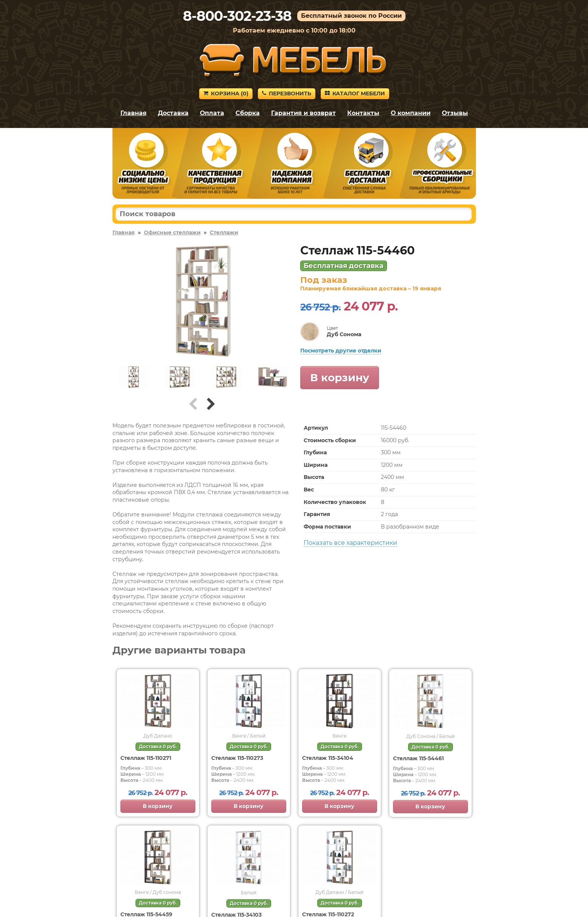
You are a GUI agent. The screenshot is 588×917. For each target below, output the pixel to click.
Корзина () (226, 94)
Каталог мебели (355, 94)
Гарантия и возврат (303, 113)
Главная (133, 113)
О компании (411, 113)
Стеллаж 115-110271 (146, 758)
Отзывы (455, 113)
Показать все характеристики (350, 543)
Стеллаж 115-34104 (328, 758)
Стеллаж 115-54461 (418, 758)
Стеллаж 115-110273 (237, 758)
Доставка (173, 113)
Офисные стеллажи (172, 232)
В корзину (340, 377)
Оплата (212, 113)
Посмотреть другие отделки (341, 351)
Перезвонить (287, 94)
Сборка (248, 113)
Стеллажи (224, 232)
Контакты (363, 113)
